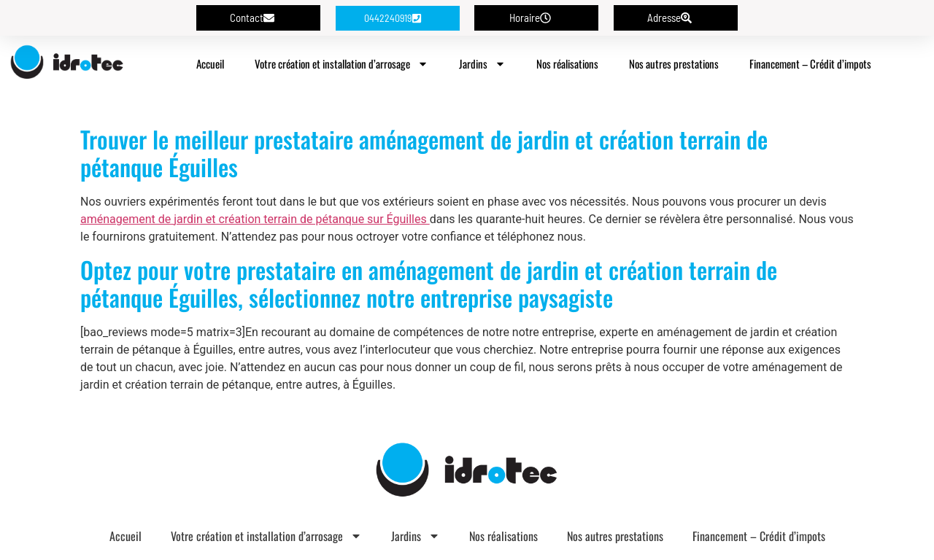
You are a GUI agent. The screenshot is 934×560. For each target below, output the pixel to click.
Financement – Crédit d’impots (810, 63)
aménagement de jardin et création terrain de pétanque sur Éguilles (255, 219)
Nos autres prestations (674, 63)
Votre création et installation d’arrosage (341, 64)
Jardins (482, 64)
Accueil (210, 63)
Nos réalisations (567, 63)
